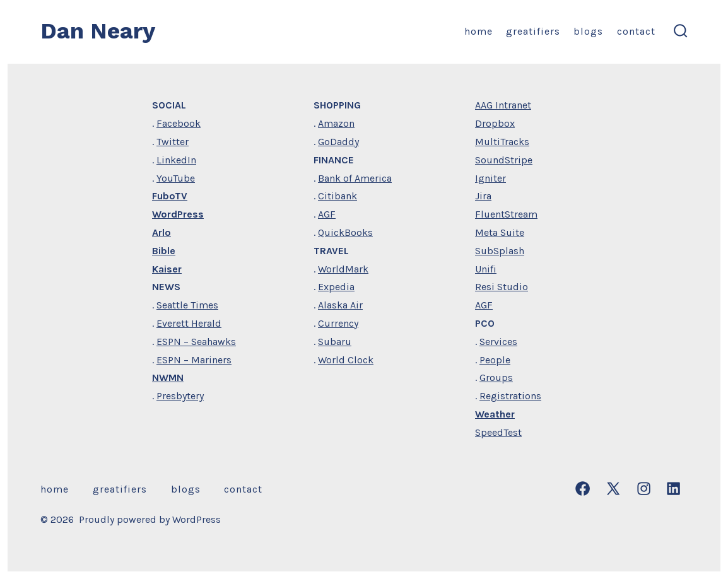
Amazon (336, 123)
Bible (164, 251)
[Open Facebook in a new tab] (583, 488)
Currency (338, 323)
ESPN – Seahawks (196, 342)
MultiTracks (502, 142)
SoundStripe (504, 160)
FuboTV (170, 196)
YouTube (176, 178)
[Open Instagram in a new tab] (644, 488)
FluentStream (506, 214)
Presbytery (180, 396)
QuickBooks (345, 232)
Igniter (490, 178)
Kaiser (167, 269)
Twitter (173, 142)
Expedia (336, 287)
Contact (636, 31)
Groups (496, 377)
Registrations (510, 396)
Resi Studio (502, 287)
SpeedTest (498, 432)
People (495, 360)
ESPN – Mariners (194, 360)
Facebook (179, 123)
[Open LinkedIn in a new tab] (673, 488)
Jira (483, 196)
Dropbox (495, 123)
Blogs (588, 31)
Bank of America (355, 178)
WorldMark (343, 269)
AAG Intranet (503, 105)
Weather (495, 414)
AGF (327, 214)
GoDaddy (338, 142)
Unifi (486, 269)
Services (498, 342)
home (478, 31)
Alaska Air (340, 305)
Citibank (338, 196)
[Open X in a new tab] (613, 488)
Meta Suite (500, 232)
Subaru (335, 342)
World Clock (346, 360)
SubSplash (500, 251)
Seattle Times (187, 305)
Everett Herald (189, 323)
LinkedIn (176, 160)
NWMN (168, 377)
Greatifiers (533, 31)
